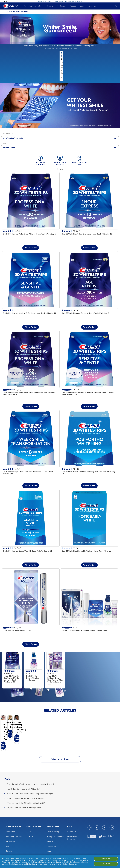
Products (73, 6)
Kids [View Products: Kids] (8, 851)
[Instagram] (90, 832)
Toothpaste (49, 6)
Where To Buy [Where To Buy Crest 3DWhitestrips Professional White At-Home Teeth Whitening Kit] (31, 233)
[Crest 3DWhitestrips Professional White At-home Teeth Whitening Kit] (31, 196)
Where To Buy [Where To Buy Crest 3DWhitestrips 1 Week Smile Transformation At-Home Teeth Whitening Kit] (31, 471)
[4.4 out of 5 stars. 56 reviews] (89, 296)
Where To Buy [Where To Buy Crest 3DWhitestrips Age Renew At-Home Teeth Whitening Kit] (89, 312)
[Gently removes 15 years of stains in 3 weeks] (31, 276)
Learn (82, 6)
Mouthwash (61, 6)
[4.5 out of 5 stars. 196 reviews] (89, 375)
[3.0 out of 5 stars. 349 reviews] (31, 533)
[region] (60, 861)
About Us (92, 6)
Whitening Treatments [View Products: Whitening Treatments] (14, 841)
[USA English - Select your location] (7, 1)
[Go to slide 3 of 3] (65, 676)
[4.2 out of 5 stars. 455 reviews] (31, 375)
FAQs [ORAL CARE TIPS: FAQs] (29, 836)
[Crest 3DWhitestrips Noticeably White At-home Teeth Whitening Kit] (89, 513)
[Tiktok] (97, 832)
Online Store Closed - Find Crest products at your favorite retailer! (60, 1)
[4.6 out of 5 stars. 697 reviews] (31, 454)
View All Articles (60, 764)
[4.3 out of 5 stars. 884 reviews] (89, 216)
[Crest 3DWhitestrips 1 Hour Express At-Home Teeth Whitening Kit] (89, 196)
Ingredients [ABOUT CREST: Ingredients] (51, 846)
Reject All (106, 864)
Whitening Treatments (32, 6)
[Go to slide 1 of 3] (56, 676)
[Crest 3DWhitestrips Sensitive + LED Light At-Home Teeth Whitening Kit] (89, 355)
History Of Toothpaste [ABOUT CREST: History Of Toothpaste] (55, 841)
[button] (60, 788)
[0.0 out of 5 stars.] (89, 533)
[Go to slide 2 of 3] (61, 676)
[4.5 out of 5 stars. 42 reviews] (89, 454)
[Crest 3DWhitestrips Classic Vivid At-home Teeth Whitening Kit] (31, 513)
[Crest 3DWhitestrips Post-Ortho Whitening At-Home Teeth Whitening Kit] (89, 434)
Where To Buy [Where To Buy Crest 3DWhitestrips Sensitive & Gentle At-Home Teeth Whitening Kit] (31, 312)
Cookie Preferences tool (18, 864)
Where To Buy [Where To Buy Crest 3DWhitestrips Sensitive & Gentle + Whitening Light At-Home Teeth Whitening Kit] (89, 392)
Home (9, 12)
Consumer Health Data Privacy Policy (70, 862)
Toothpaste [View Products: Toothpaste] (10, 836)
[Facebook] (104, 832)
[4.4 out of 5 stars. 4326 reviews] (31, 216)
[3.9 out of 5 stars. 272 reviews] (31, 296)
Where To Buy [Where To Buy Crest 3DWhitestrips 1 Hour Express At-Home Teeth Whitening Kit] (89, 233)
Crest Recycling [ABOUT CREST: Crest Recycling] (53, 836)
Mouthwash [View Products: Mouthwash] (11, 846)
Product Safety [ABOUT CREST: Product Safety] (53, 851)
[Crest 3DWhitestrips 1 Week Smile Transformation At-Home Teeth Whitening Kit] (31, 434)
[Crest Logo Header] (10, 6)
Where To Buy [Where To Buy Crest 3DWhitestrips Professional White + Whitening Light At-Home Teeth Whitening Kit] (31, 392)
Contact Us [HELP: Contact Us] (72, 836)
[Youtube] (112, 832)
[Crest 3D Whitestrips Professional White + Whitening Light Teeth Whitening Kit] (31, 355)
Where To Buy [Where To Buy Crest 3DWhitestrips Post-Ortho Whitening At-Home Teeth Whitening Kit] (89, 471)
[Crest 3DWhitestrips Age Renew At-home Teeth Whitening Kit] (89, 276)
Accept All (106, 859)
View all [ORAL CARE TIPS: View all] (30, 841)
